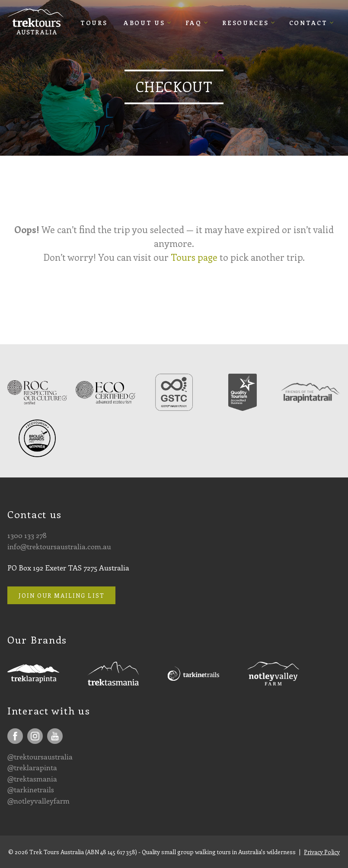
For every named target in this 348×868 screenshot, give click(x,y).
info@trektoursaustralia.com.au (59, 546)
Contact (308, 23)
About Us (144, 23)
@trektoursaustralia (40, 756)
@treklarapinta (32, 767)
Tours (94, 23)
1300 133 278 (27, 535)
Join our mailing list (62, 595)
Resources (245, 23)
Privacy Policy (322, 852)
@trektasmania (32, 778)
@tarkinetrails (31, 789)
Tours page (194, 257)
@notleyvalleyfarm (38, 801)
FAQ (194, 23)
